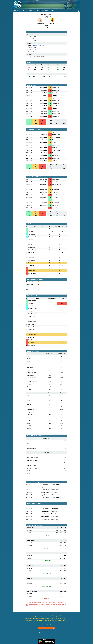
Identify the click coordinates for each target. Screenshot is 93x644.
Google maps (36, 52)
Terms (46, 633)
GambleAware (38, 624)
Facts (31, 11)
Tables (24, 11)
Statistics (45, 11)
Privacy (41, 633)
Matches (17, 11)
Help (36, 633)
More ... (65, 171)
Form (37, 11)
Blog (53, 11)
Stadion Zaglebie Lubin (39, 45)
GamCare (56, 624)
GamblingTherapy (47, 624)
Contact (56, 633)
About (51, 633)
